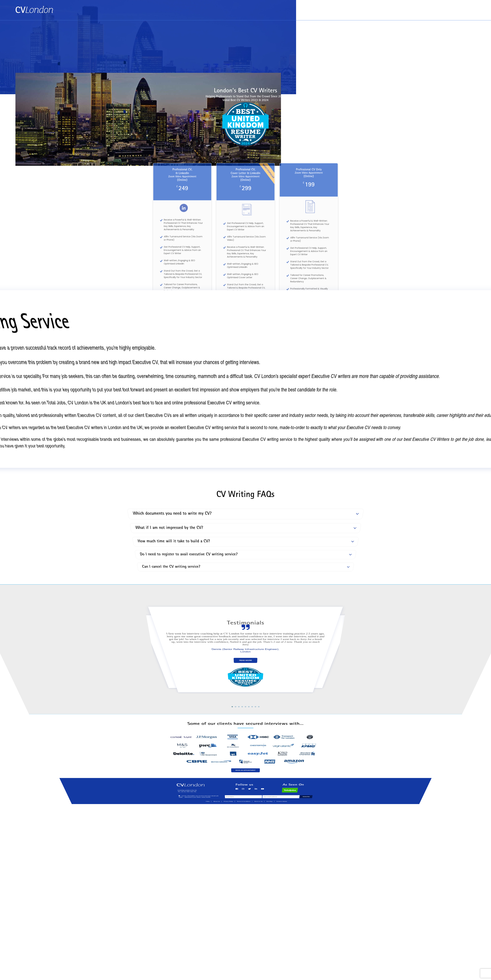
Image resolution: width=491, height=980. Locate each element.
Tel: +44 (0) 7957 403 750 (460, 14)
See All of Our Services (246, 367)
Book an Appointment (427, 8)
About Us (452, 8)
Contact (469, 8)
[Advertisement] (245, 43)
